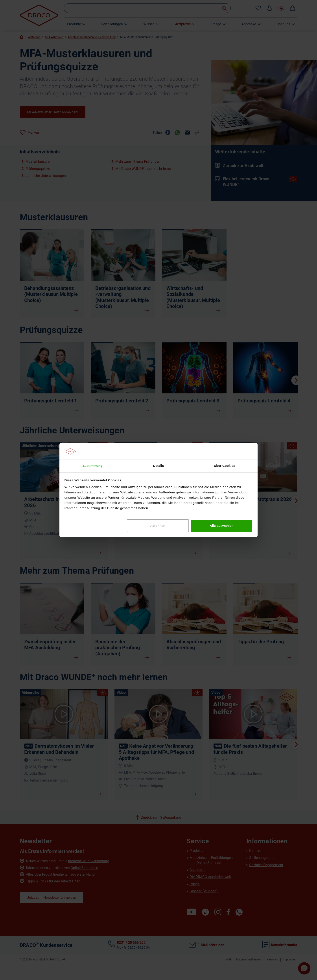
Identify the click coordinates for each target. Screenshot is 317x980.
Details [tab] (158, 466)
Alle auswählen (221, 526)
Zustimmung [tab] (92, 466)
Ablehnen (158, 526)
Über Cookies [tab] (225, 466)
